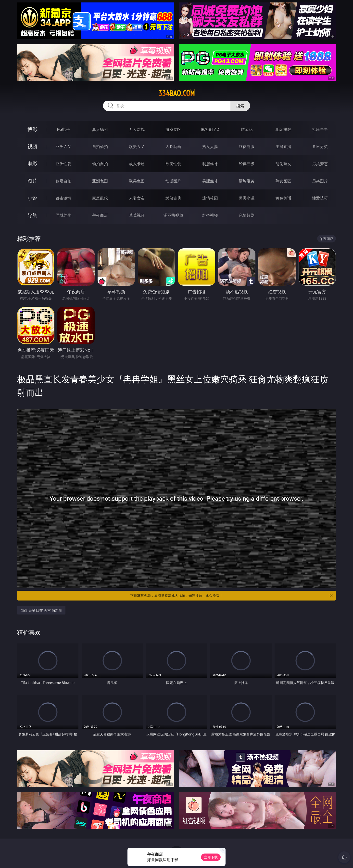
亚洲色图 (100, 181)
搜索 (240, 106)
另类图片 (320, 181)
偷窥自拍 (63, 181)
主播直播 (283, 147)
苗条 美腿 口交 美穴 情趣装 (41, 610)
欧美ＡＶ (137, 147)
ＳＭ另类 (320, 147)
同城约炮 (63, 215)
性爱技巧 (320, 198)
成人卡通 (137, 164)
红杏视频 (210, 215)
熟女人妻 (210, 147)
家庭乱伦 (100, 198)
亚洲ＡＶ (63, 147)
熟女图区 (283, 181)
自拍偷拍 (100, 147)
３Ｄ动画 (173, 147)
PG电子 (63, 129)
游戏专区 (173, 129)
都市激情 (63, 198)
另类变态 (320, 164)
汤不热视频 (173, 215)
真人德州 (100, 129)
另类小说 (247, 198)
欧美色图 (137, 181)
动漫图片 (173, 181)
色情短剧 (247, 215)
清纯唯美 (247, 181)
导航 (32, 215)
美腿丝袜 (210, 181)
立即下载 (211, 857)
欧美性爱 (173, 164)
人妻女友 (137, 198)
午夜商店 (100, 215)
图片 (32, 181)
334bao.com (177, 93)
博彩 (32, 129)
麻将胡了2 (210, 129)
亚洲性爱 (63, 164)
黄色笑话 (283, 198)
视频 (32, 146)
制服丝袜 (210, 164)
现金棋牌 (283, 129)
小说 (32, 198)
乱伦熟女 (283, 164)
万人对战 (137, 129)
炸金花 (247, 129)
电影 (32, 164)
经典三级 (247, 164)
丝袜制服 (247, 147)
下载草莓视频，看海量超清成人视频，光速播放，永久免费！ (232, 596)
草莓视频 (137, 215)
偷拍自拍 (100, 164)
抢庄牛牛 (320, 129)
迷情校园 (210, 198)
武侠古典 (173, 198)
